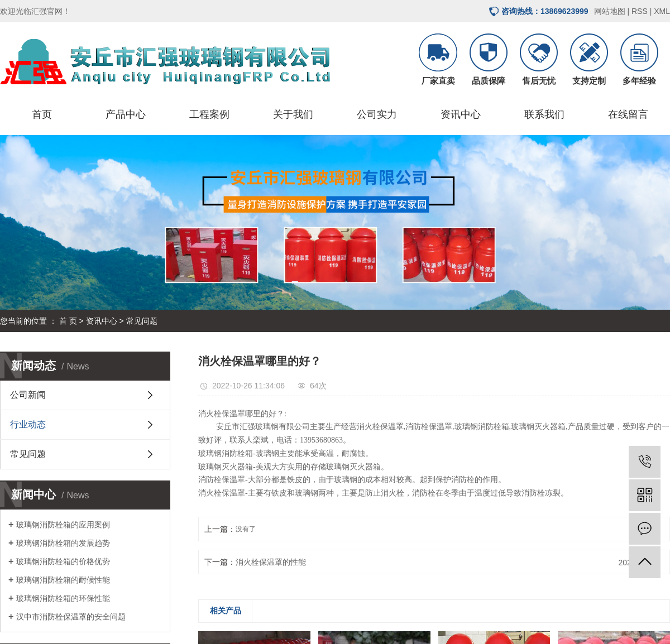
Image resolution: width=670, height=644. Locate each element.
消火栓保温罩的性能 (271, 562)
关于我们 (293, 114)
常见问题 (142, 321)
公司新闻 (28, 395)
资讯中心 (461, 114)
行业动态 (28, 424)
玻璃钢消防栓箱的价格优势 (63, 561)
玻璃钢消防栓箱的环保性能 (63, 598)
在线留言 (628, 114)
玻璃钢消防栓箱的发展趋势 (63, 543)
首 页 (68, 321)
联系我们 (544, 114)
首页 (42, 114)
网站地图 (610, 11)
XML (662, 11)
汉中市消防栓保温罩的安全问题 (71, 617)
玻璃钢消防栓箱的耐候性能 (63, 580)
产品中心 (126, 114)
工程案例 (209, 114)
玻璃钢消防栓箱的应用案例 (63, 525)
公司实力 (377, 114)
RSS (640, 11)
